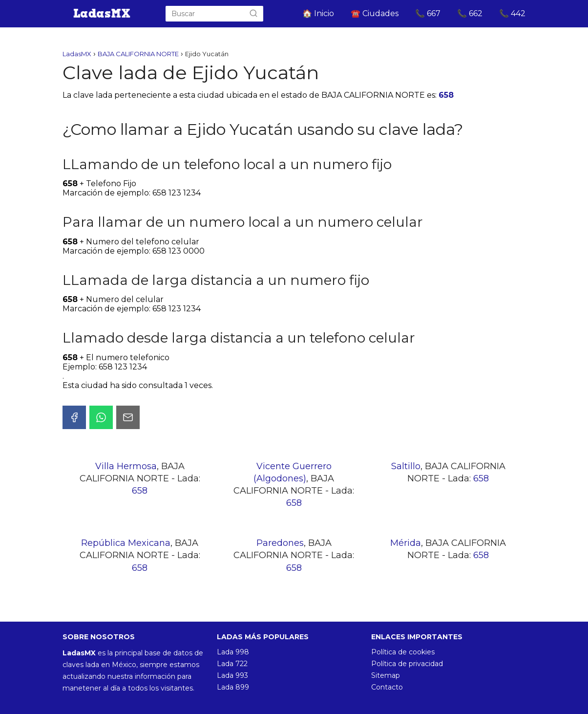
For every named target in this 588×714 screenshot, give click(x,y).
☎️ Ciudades (375, 13)
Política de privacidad (407, 664)
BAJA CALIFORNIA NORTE (138, 54)
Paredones (280, 543)
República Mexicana (126, 543)
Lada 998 (233, 652)
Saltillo (406, 466)
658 (446, 95)
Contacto (387, 687)
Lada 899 (233, 687)
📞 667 (428, 13)
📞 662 (470, 13)
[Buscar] (253, 14)
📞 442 (512, 13)
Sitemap (386, 675)
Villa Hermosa (126, 466)
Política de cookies (403, 652)
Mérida (406, 543)
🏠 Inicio (318, 13)
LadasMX (77, 54)
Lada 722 (232, 664)
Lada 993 (232, 675)
